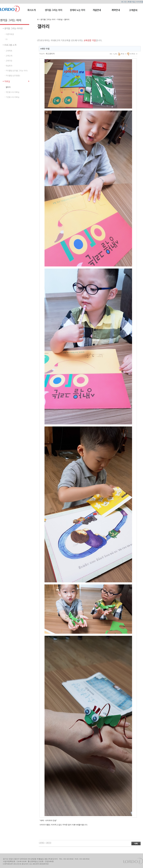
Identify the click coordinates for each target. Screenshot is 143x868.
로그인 (124, 2)
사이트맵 (139, 2)
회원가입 (131, 2)
